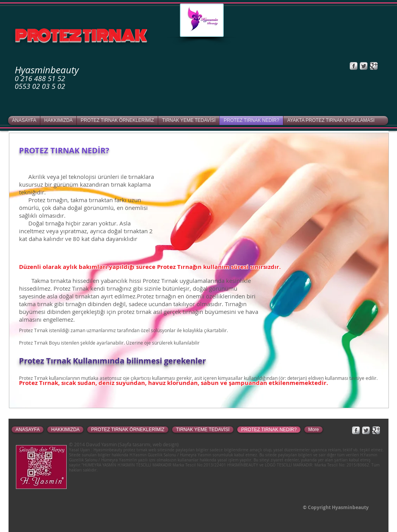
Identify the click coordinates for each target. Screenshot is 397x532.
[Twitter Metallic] (364, 66)
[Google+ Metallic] (374, 66)
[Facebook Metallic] (354, 66)
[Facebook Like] (328, 66)
